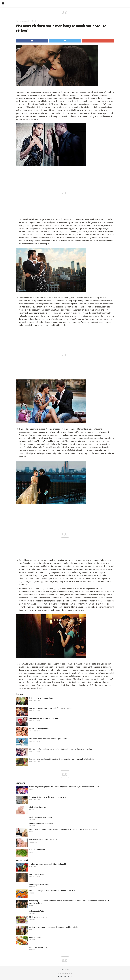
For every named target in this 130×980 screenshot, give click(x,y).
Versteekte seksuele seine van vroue (43, 840)
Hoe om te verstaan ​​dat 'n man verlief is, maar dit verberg (51, 708)
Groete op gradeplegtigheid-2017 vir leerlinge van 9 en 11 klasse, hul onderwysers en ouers (64, 787)
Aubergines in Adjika (37, 911)
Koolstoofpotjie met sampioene (41, 823)
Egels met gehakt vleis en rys (41, 817)
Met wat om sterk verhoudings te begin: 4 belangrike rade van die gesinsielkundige (61, 749)
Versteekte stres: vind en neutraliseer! (44, 718)
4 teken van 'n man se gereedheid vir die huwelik (48, 864)
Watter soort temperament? (40, 729)
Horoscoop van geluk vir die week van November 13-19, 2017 (52, 891)
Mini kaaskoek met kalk (38, 948)
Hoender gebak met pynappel (41, 885)
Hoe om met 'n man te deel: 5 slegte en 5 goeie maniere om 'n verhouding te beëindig (62, 759)
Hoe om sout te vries (37, 850)
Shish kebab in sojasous (38, 917)
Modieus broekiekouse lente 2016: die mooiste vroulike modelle (54, 927)
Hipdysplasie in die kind (38, 807)
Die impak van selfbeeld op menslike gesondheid (48, 739)
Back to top (65, 969)
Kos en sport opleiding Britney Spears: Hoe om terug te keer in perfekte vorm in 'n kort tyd (64, 829)
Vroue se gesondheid (22, 21)
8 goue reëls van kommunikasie (41, 698)
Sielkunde (33, 21)
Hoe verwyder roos (36, 874)
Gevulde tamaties (36, 937)
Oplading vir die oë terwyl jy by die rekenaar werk (48, 797)
